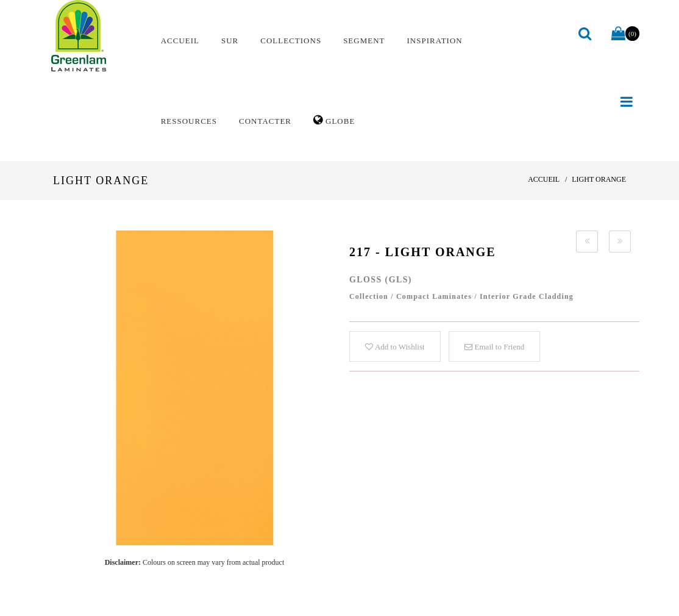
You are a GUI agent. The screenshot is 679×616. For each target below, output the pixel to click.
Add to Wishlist (395, 347)
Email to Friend (494, 347)
